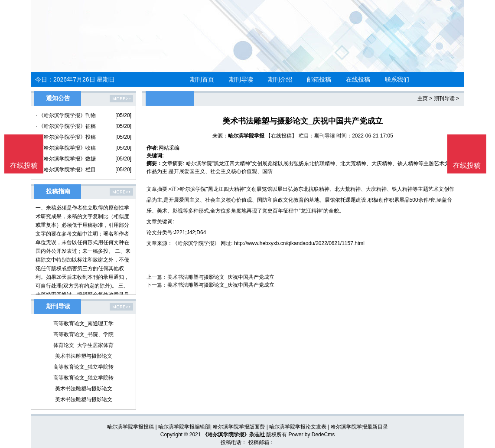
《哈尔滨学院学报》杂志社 (234, 435)
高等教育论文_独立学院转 (83, 367)
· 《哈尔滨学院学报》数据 (66, 159)
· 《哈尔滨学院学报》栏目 (66, 170)
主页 (423, 98)
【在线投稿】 (281, 136)
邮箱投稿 (319, 79)
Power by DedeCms (311, 435)
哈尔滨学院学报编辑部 (184, 427)
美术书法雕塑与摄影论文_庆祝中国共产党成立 (221, 277)
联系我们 (397, 79)
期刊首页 (202, 79)
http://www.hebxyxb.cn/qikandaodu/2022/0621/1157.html (299, 243)
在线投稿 (358, 79)
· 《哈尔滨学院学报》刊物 (66, 115)
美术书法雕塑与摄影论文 (84, 356)
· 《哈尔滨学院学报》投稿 (66, 137)
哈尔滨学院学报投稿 (130, 427)
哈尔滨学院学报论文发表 (298, 427)
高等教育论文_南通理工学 (83, 324)
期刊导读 (241, 79)
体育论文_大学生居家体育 (83, 345)
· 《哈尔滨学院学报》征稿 (66, 126)
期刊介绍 (280, 79)
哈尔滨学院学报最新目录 (359, 427)
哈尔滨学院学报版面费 (239, 427)
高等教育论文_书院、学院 (83, 334)
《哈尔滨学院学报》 (196, 243)
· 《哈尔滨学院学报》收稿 (66, 148)
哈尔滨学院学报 (246, 136)
